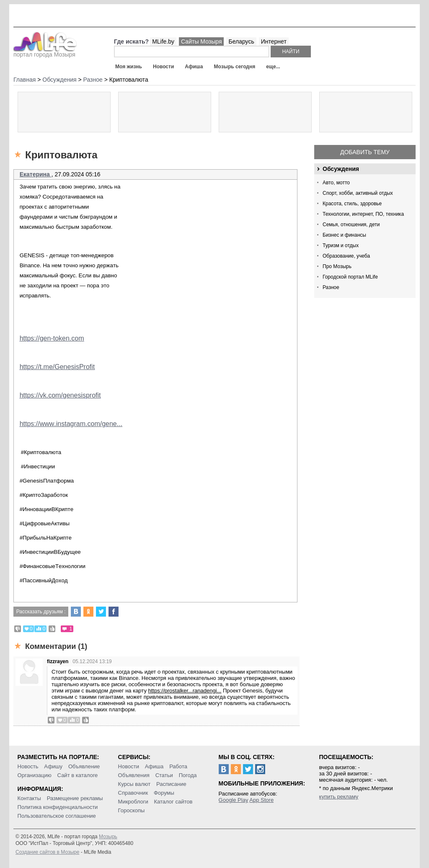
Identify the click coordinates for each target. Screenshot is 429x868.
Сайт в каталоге (78, 775)
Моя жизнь (129, 67)
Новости (163, 67)
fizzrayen (58, 661)
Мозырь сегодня (235, 67)
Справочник (133, 793)
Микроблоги (133, 802)
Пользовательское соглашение (57, 816)
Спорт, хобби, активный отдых (358, 193)
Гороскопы (132, 810)
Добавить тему (365, 152)
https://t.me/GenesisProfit (57, 367)
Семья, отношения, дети (351, 225)
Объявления (134, 775)
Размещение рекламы (75, 798)
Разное (331, 287)
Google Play (234, 800)
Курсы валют (134, 784)
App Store (261, 800)
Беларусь (241, 41)
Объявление (84, 766)
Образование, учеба (346, 256)
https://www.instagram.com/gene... (71, 424)
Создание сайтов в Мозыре (47, 852)
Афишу (53, 766)
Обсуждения (341, 169)
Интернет (274, 41)
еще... (273, 67)
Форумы (164, 793)
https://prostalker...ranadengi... (185, 691)
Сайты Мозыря (201, 41)
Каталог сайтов (173, 802)
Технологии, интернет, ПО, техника (363, 214)
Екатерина (36, 174)
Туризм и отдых (341, 245)
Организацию (35, 775)
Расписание (171, 784)
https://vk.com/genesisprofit (60, 395)
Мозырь (108, 837)
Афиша (194, 67)
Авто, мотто (336, 183)
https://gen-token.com (52, 338)
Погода (188, 775)
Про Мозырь (337, 266)
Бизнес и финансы (344, 235)
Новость (28, 766)
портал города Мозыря (45, 52)
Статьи (164, 775)
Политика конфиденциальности (58, 807)
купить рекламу (339, 797)
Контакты (29, 798)
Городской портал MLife (350, 277)
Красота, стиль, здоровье (352, 204)
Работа (178, 766)
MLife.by (163, 41)
